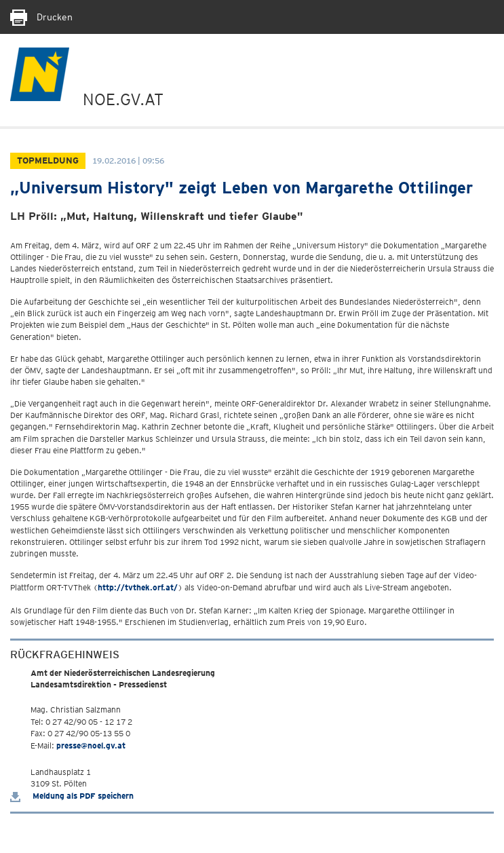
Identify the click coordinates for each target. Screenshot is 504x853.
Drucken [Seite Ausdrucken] (41, 17)
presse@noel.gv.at (91, 745)
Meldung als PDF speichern (72, 796)
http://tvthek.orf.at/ (138, 587)
